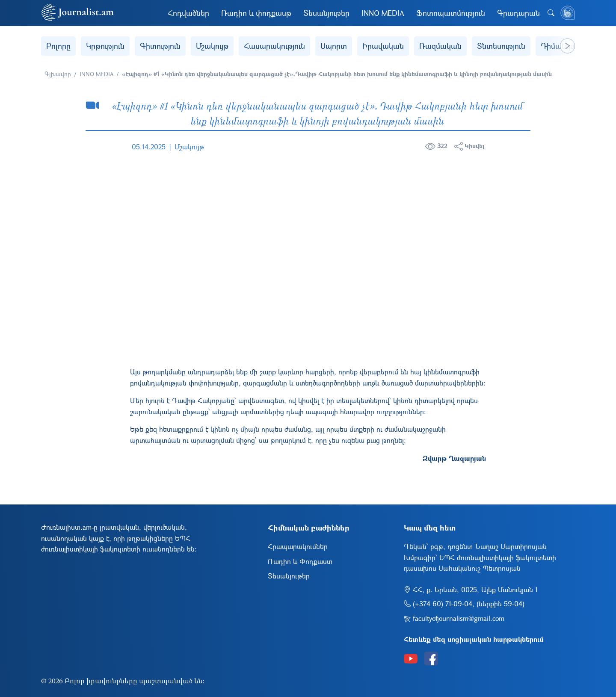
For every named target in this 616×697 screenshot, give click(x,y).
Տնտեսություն (501, 46)
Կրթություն (105, 46)
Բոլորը (58, 46)
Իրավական (383, 46)
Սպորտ (334, 46)
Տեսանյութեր (326, 13)
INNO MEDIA (383, 13)
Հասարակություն (274, 46)
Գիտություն (160, 46)
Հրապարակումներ (298, 546)
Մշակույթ (212, 46)
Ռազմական (440, 46)
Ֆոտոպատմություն (451, 13)
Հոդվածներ (188, 13)
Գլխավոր (58, 74)
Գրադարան (518, 13)
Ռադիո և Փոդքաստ (300, 561)
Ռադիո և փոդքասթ (256, 13)
